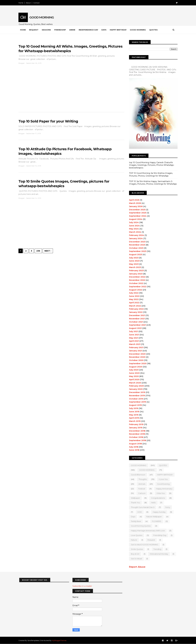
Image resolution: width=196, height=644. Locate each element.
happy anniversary (163, 489)
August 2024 (135, 219)
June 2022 (134, 296)
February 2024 (136, 235)
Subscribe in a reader (82, 586)
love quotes (136, 535)
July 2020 (133, 370)
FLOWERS (156, 521)
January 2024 (135, 238)
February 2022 (136, 309)
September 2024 (137, 216)
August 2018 (135, 444)
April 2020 (134, 380)
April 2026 (134, 200)
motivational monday (158, 554)
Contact (37, 3)
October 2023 (136, 248)
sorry (167, 507)
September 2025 (137, 213)
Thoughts (142, 479)
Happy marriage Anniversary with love (147, 531)
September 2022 (137, 287)
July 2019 (133, 408)
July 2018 (133, 447)
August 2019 (135, 405)
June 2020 (134, 373)
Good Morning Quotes (140, 526)
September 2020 (137, 363)
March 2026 (134, 203)
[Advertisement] (71, 90)
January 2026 (135, 206)
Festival (141, 489)
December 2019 (136, 392)
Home (22, 3)
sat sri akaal (136, 559)
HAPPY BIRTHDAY (164, 475)
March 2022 (134, 306)
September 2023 (137, 251)
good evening (163, 484)
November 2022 (136, 280)
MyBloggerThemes (60, 640)
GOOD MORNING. (146, 470)
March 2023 (134, 267)
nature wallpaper (153, 517)
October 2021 (135, 322)
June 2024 (134, 226)
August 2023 (135, 255)
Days (105, 30)
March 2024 (134, 232)
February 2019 (136, 424)
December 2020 (137, 354)
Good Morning (139, 30)
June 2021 (133, 335)
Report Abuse (137, 567)
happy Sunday (158, 512)
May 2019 (133, 415)
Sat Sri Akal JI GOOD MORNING (144, 545)
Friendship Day (159, 535)
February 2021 (136, 347)
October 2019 (135, 399)
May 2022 (133, 299)
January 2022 (135, 312)
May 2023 (133, 264)
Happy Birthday (119, 30)
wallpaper (135, 498)
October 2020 (136, 360)
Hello (153, 503)
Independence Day (89, 30)
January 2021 (135, 351)
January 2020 (135, 389)
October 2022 (136, 283)
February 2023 (136, 271)
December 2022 (137, 277)
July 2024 (133, 222)
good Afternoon (137, 475)
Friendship (61, 30)
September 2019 (137, 402)
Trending (157, 549)
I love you (163, 479)
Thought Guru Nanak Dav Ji (142, 507)
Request (35, 30)
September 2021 (137, 325)
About (29, 3)
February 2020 (136, 386)
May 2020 (133, 376)
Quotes (154, 30)
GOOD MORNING (138, 465)
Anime (73, 30)
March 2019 (134, 421)
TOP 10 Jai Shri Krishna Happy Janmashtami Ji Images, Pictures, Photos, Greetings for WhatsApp (152, 183)
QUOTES (162, 465)
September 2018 (137, 440)
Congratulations (157, 498)
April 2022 (133, 303)
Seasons (47, 30)
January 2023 (135, 274)
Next (49, 252)
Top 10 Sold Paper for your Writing (49, 122)
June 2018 (133, 450)
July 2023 (133, 258)
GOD (139, 512)
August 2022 (135, 290)
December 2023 (137, 242)
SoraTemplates (34, 640)
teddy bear (135, 521)
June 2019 (133, 412)
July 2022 (133, 293)
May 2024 (133, 229)
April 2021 (133, 341)
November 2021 (136, 319)
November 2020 (137, 357)
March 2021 (134, 344)
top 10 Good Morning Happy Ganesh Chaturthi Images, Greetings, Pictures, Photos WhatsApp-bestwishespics (151, 165)
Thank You (135, 503)
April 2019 (133, 418)
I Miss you (160, 493)
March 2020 (134, 383)
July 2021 (133, 331)
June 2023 (134, 261)
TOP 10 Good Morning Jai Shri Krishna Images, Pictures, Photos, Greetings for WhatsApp (150, 174)
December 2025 (137, 210)
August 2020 (135, 367)
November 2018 (136, 434)
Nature (133, 540)
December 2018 (136, 431)
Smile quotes (136, 549)
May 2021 (133, 338)
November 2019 (136, 396)
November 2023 (136, 245)
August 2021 (135, 328)
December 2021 (136, 315)
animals (141, 484)
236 (39, 252)
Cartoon (141, 493)
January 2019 (135, 428)
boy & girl (134, 554)
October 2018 (135, 437)
